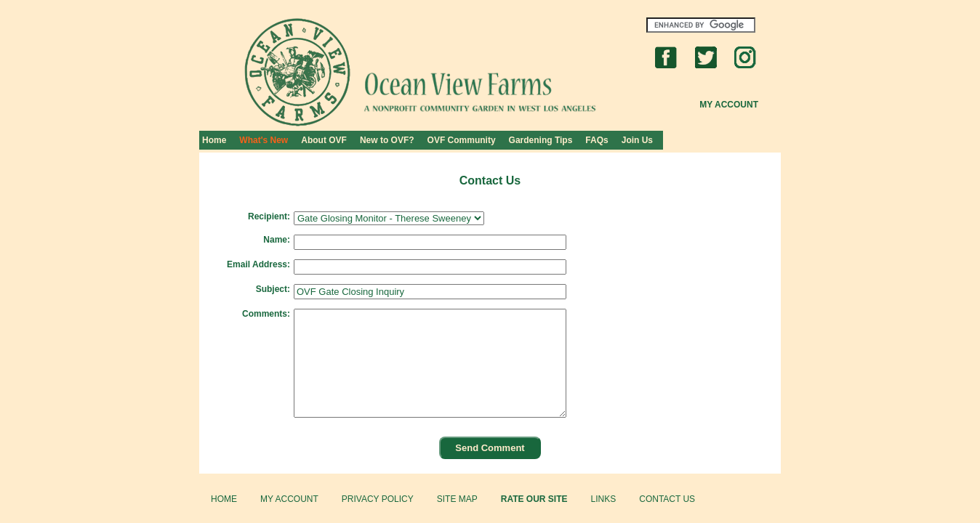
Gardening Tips (541, 140)
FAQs (597, 140)
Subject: (273, 289)
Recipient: (269, 216)
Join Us (637, 140)
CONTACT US (667, 499)
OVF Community (462, 140)
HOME (224, 499)
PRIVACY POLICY (378, 499)
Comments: (266, 314)
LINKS (604, 499)
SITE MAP (457, 499)
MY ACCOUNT (289, 499)
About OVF (324, 140)
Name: (277, 240)
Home (214, 140)
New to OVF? (387, 140)
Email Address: (258, 264)
